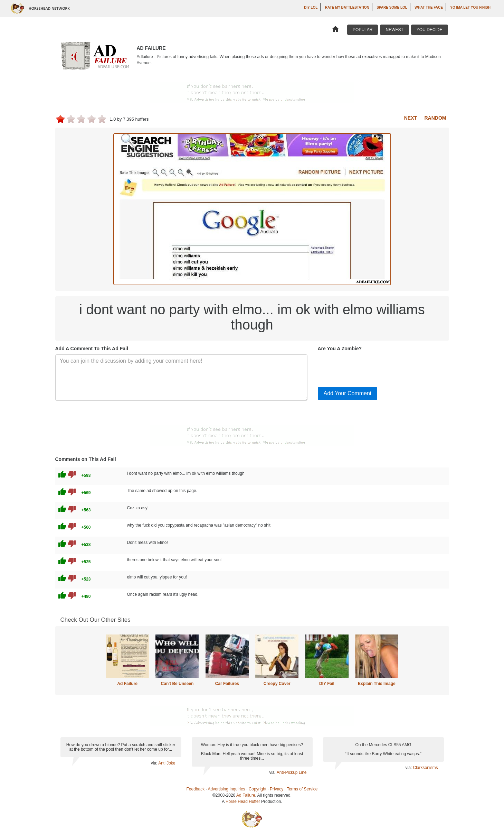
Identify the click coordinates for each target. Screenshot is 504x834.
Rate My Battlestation (347, 7)
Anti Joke (167, 763)
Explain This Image (377, 684)
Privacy (277, 789)
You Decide (430, 30)
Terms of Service (302, 789)
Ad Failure (127, 684)
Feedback (196, 789)
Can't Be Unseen (177, 684)
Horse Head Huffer (243, 801)
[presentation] (370, 368)
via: (155, 763)
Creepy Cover (277, 684)
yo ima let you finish (470, 7)
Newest (394, 30)
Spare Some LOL (392, 7)
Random (435, 118)
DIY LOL (311, 7)
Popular (363, 30)
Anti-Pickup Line (292, 772)
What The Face (429, 7)
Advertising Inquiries (227, 789)
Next (411, 118)
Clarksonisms (425, 768)
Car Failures (227, 684)
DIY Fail (327, 684)
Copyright (258, 789)
